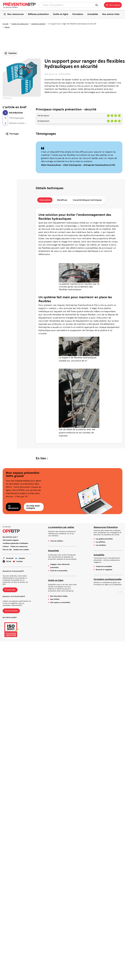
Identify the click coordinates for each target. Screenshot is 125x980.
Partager (12, 134)
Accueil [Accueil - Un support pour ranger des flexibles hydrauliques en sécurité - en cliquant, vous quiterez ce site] (5, 24)
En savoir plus (10, 590)
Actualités (99, 555)
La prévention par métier (61, 527)
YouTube (18, 561)
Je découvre (13, 507)
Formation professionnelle (108, 579)
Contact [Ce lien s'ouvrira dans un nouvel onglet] (6, 546)
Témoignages (17, 118)
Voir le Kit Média (11, 611)
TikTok (7, 561)
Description (45, 200)
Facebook (8, 558)
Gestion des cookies (21, 550)
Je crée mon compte (33, 507)
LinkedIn (20, 558)
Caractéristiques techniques (87, 200)
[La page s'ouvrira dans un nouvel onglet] (113, 5)
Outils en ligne (56, 580)
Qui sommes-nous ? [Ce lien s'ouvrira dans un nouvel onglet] (10, 537)
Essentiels (54, 551)
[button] (113, 5)
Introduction (16, 113)
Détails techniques (19, 123)
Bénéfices (62, 200)
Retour (7, 27)
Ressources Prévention (106, 527)
